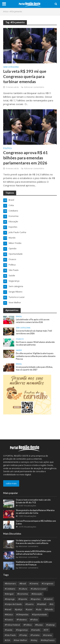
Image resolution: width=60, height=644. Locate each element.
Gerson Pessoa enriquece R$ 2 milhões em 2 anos (36, 522)
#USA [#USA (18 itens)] (7, 640)
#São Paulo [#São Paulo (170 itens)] (10, 635)
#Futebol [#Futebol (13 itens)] (48, 599)
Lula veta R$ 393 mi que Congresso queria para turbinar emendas (25, 76)
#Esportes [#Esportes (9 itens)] (36, 599)
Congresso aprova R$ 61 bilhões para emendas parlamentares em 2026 (26, 158)
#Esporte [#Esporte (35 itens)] (23, 599)
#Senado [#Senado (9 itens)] (36, 630)
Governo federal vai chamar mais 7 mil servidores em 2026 (34, 332)
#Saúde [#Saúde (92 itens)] (9, 630)
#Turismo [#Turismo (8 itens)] (35, 635)
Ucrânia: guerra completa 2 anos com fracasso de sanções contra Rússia (33, 542)
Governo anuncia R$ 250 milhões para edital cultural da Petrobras (33, 553)
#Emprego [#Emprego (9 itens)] (10, 599)
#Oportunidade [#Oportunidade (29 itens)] (39, 615)
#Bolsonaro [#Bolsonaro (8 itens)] (10, 584)
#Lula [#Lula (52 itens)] (39, 609)
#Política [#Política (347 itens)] (28, 625)
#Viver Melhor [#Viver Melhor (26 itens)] (20, 640)
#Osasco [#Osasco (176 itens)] (9, 620)
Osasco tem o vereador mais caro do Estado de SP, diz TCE (33, 501)
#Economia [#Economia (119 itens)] (23, 594)
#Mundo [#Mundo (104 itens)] (49, 609)
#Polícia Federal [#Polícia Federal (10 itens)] (12, 625)
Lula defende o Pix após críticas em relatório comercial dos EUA (33, 321)
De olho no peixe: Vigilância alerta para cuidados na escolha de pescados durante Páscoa (36, 356)
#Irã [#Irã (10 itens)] (51, 604)
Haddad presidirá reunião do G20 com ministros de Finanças (34, 563)
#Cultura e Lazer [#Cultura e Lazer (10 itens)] (39, 589)
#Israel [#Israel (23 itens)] (8, 609)
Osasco (20, 339)
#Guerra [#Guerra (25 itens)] (29, 604)
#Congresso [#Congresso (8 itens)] (48, 584)
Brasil (19, 316)
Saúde (19, 350)
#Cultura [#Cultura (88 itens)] (23, 589)
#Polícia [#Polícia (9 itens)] (34, 620)
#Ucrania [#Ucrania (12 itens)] (47, 635)
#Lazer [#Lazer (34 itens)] (29, 609)
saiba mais (11, 483)
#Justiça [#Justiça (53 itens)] (18, 609)
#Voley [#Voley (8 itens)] (34, 640)
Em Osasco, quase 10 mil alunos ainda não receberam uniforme (35, 343)
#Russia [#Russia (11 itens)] (39, 625)
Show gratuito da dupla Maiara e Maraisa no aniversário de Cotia (35, 512)
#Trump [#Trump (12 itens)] (23, 635)
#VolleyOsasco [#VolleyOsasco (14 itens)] (48, 640)
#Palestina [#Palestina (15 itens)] (22, 620)
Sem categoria (11, 67)
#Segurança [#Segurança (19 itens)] (22, 630)
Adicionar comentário (34, 87)
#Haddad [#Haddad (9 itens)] (42, 604)
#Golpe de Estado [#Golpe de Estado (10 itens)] (13, 604)
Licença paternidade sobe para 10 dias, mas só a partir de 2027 (34, 368)
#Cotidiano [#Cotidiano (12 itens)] (10, 589)
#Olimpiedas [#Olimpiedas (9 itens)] (22, 615)
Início (6, 12)
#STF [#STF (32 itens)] (46, 630)
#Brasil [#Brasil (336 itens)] (23, 584)
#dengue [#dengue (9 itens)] (9, 594)
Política (7, 149)
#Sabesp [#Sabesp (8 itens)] (50, 625)
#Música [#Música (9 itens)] (9, 615)
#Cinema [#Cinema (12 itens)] (34, 584)
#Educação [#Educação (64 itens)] (37, 594)
